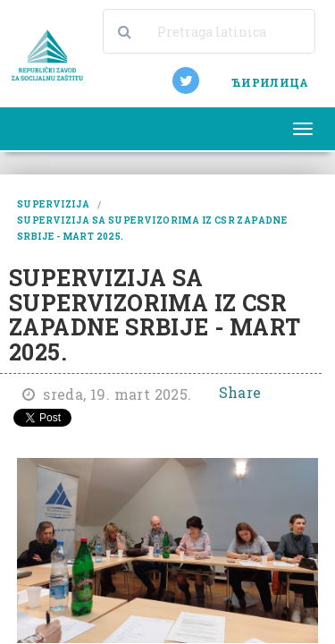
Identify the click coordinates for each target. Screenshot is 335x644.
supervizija (53, 204)
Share (240, 392)
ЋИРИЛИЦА (270, 82)
